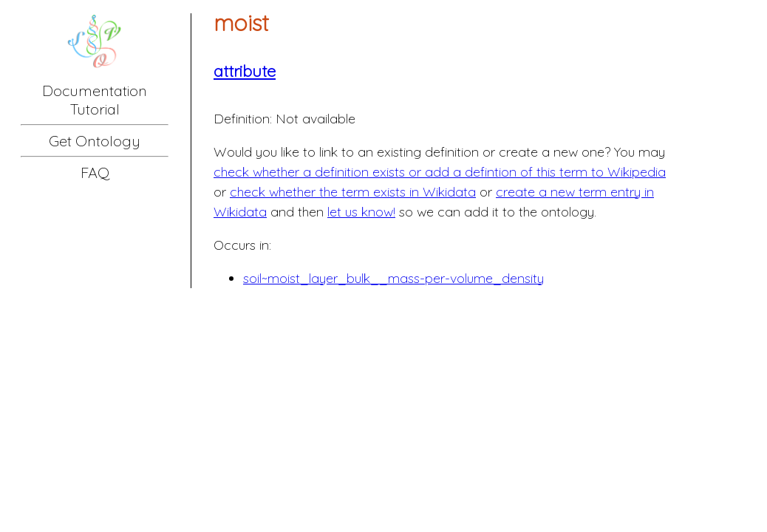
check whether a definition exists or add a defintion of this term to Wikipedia (440, 172)
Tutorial (95, 109)
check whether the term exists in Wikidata (353, 192)
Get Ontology (95, 141)
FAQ (95, 173)
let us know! (361, 212)
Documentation (95, 91)
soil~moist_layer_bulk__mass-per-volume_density (393, 278)
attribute (245, 71)
